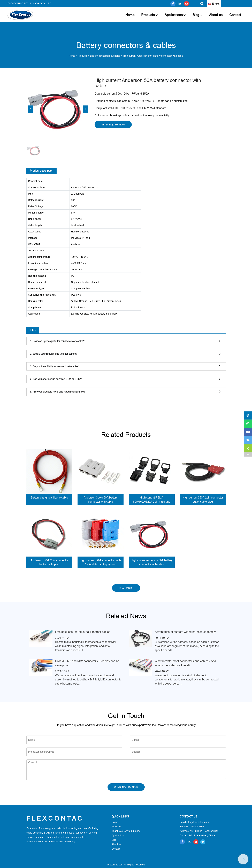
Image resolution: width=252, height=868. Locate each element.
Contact (235, 15)
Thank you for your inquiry (126, 831)
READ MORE (126, 588)
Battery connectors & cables (105, 56)
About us (216, 15)
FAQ (33, 330)
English (214, 4)
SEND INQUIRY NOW (113, 125)
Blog (196, 15)
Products (148, 15)
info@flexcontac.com (198, 822)
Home (130, 15)
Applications (174, 15)
